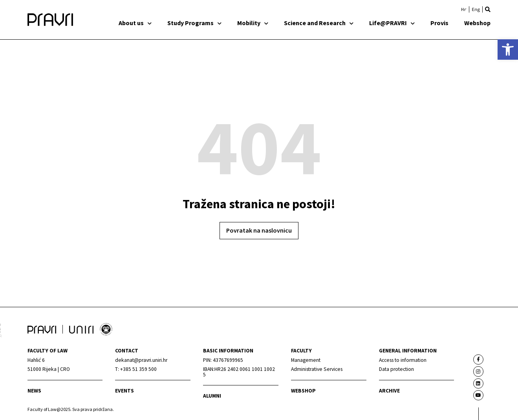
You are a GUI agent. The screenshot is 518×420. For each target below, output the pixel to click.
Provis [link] (439, 23)
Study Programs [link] (194, 23)
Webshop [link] (477, 23)
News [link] (34, 391)
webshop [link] (303, 391)
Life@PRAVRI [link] (392, 23)
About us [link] (135, 23)
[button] (488, 9)
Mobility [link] (253, 23)
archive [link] (389, 391)
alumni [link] (212, 396)
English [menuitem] (476, 9)
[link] (508, 50)
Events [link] (124, 391)
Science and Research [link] (319, 23)
